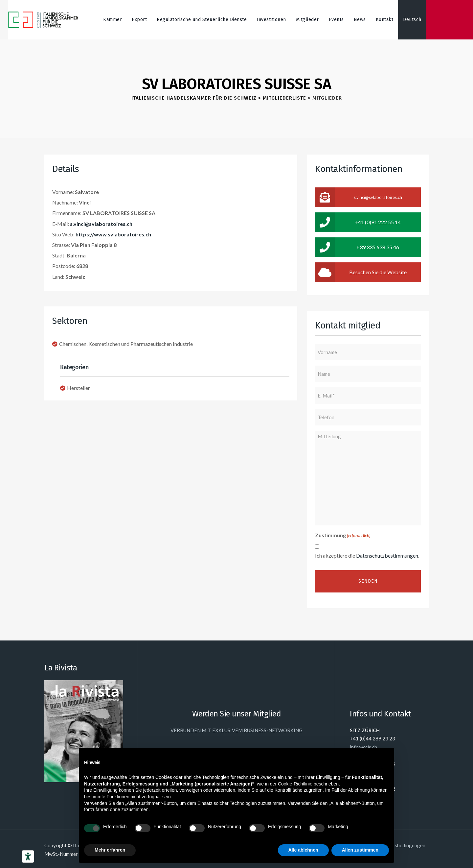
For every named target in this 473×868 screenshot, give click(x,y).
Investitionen (271, 20)
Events (336, 20)
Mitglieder (307, 20)
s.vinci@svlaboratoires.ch (101, 224)
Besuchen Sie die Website (361, 272)
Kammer (113, 20)
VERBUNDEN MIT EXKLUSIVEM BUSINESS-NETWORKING (236, 730)
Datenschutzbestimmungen (387, 555)
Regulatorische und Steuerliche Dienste (202, 20)
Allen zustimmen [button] (360, 850)
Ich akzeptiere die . (367, 555)
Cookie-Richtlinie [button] (295, 784)
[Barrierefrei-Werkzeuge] (28, 856)
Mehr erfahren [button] (110, 850)
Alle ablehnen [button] (303, 850)
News (360, 20)
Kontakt (385, 20)
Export (139, 20)
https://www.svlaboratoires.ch (113, 234)
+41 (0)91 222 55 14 (358, 222)
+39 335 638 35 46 (357, 247)
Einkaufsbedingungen (402, 845)
